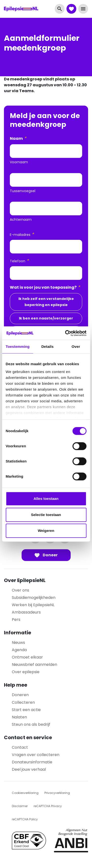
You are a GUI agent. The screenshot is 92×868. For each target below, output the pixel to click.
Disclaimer (20, 806)
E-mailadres (22, 235)
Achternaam (21, 220)
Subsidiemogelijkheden (34, 598)
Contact (20, 747)
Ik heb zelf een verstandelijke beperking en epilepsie (46, 302)
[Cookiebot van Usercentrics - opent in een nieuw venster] (66, 333)
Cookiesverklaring (25, 793)
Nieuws (18, 643)
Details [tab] (47, 346)
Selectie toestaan (46, 515)
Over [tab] (76, 346)
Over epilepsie (26, 672)
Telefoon (19, 261)
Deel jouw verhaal (29, 769)
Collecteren (23, 702)
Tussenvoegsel (23, 191)
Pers (16, 620)
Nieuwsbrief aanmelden (34, 665)
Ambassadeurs (26, 612)
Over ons (20, 590)
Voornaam (19, 162)
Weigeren (46, 531)
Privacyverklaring (57, 793)
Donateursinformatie (32, 762)
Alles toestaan (46, 499)
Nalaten (19, 717)
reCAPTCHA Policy (25, 819)
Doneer (46, 555)
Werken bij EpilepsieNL (33, 605)
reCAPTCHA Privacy (48, 806)
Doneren (20, 695)
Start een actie (26, 710)
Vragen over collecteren (36, 755)
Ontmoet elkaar (27, 657)
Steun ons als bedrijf (31, 724)
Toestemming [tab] (18, 346)
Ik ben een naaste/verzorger (46, 318)
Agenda (19, 650)
